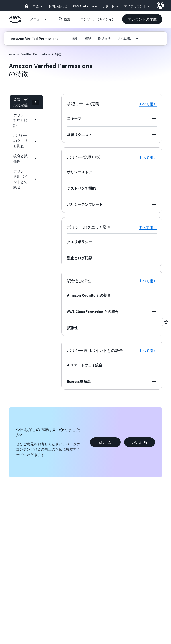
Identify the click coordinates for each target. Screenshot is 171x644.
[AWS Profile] (160, 5)
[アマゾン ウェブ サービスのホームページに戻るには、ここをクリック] (15, 22)
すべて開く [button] (148, 104)
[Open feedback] (166, 322)
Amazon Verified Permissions (29, 54)
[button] (142, 19)
